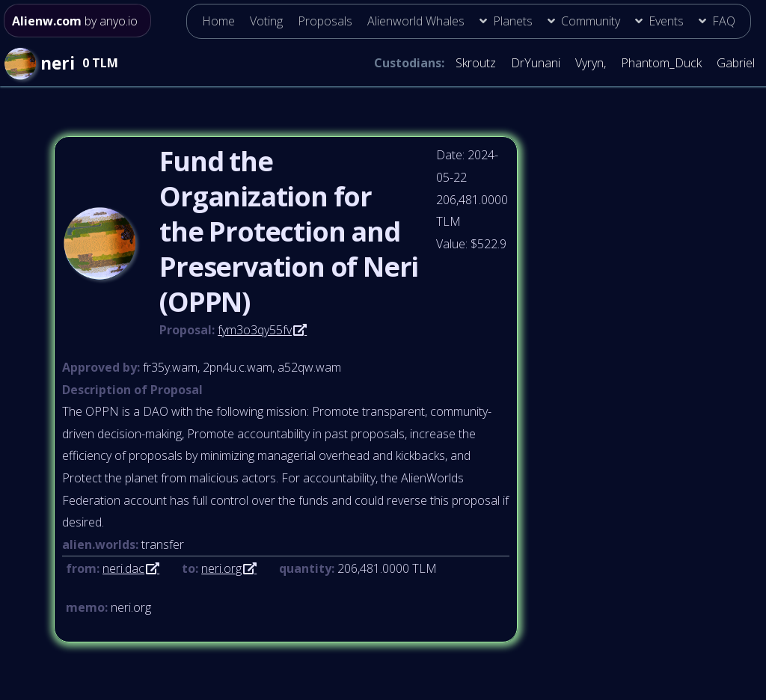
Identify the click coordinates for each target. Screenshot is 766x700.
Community (591, 21)
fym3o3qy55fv (255, 330)
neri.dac (123, 568)
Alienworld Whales (416, 21)
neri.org (221, 568)
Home (218, 21)
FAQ (724, 21)
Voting (266, 21)
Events (666, 21)
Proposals (325, 21)
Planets (513, 21)
